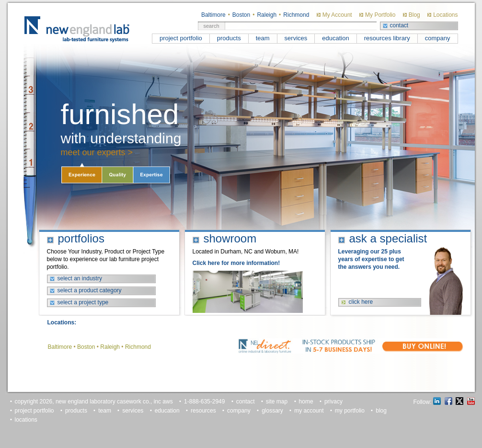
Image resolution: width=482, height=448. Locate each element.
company (438, 38)
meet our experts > (97, 152)
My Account (337, 15)
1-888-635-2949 (204, 402)
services (296, 38)
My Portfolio (380, 15)
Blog (414, 15)
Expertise (151, 174)
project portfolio (181, 38)
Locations (445, 15)
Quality (118, 174)
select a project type (83, 302)
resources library (387, 38)
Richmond (296, 15)
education (335, 38)
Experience (82, 174)
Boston (241, 15)
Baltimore (213, 15)
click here (361, 302)
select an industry (80, 278)
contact (399, 25)
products (229, 38)
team (263, 38)
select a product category (90, 290)
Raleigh (267, 15)
